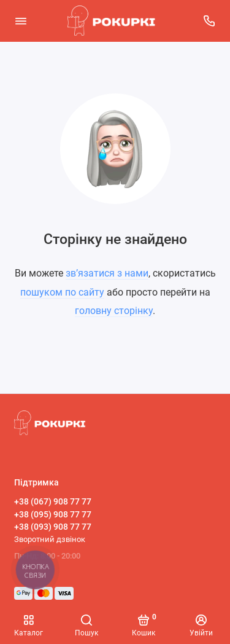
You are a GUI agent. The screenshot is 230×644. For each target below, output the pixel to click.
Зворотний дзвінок (50, 539)
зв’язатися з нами (107, 273)
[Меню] (21, 21)
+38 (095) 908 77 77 (53, 514)
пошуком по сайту (62, 292)
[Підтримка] (210, 21)
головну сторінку (114, 311)
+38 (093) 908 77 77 (53, 527)
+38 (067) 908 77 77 (53, 501)
